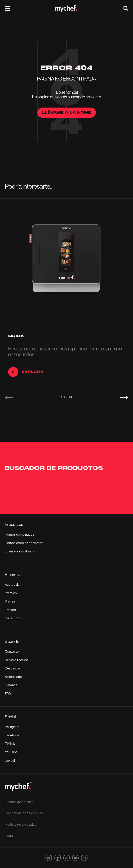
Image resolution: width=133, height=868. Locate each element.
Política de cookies (20, 802)
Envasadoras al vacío (20, 551)
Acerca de (12, 585)
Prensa (10, 602)
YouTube (11, 752)
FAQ (8, 694)
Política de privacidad (21, 825)
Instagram (12, 727)
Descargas (13, 668)
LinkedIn (11, 761)
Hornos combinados (20, 535)
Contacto (12, 652)
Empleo (10, 610)
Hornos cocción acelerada (24, 543)
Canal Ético (13, 618)
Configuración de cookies (24, 813)
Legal (10, 836)
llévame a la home (67, 112)
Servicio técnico (17, 660)
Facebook (12, 735)
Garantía (11, 685)
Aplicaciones (14, 677)
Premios (11, 593)
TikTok (10, 744)
